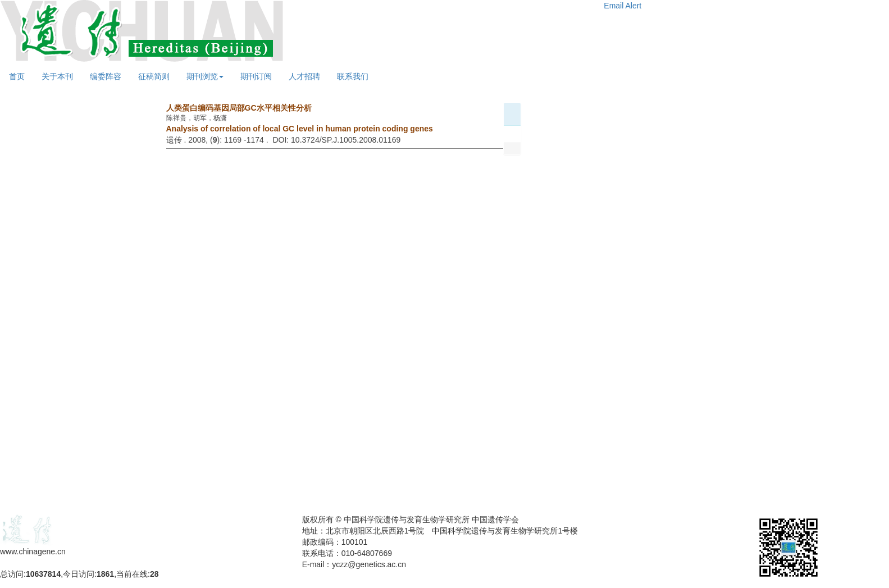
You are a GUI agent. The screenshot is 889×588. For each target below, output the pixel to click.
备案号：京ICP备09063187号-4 (55, 563)
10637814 (43, 574)
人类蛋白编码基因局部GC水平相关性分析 (239, 108)
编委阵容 (106, 76)
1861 (105, 574)
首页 (17, 76)
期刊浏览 (205, 76)
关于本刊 (57, 76)
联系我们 (353, 76)
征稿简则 (154, 76)
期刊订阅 (256, 76)
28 (154, 574)
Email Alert (623, 6)
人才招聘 (304, 76)
